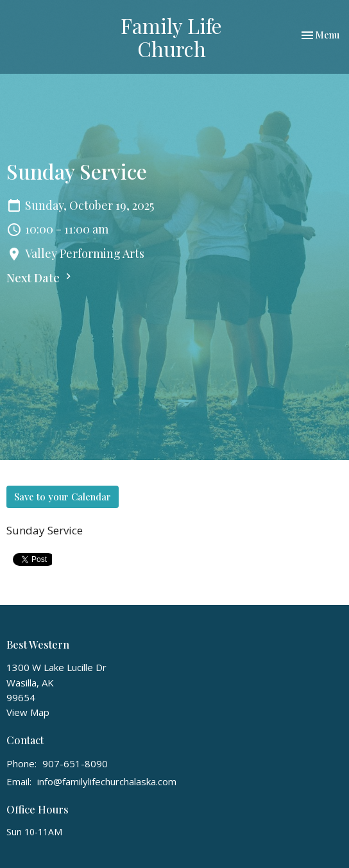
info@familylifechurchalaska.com (107, 781)
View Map (28, 712)
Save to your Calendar (63, 497)
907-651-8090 (75, 763)
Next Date (40, 278)
